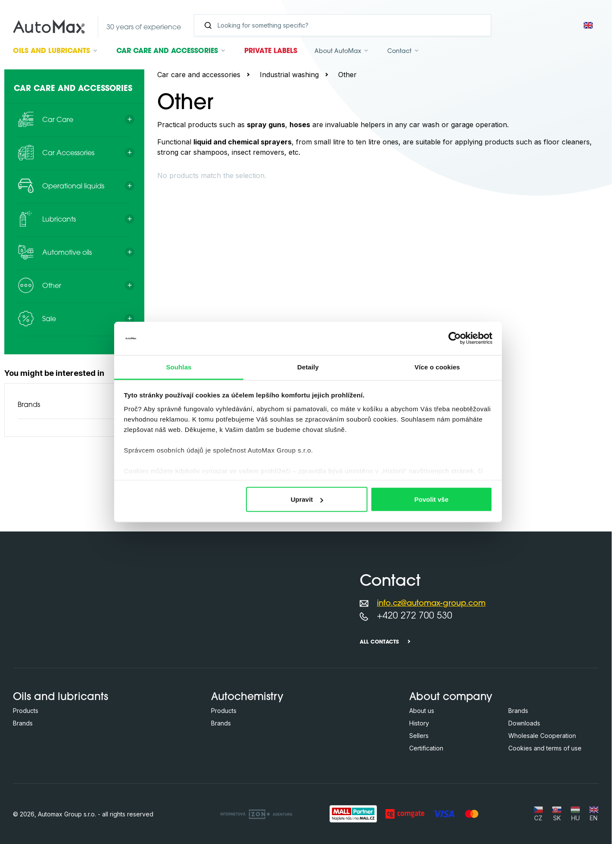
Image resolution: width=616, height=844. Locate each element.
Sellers (419, 736)
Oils (51, 51)
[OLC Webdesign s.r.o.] (256, 814)
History (419, 723)
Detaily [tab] (308, 367)
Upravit (307, 499)
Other (347, 75)
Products (26, 711)
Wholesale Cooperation (542, 736)
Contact (399, 52)
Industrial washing (289, 75)
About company (451, 697)
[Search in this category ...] (294, 174)
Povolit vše (431, 499)
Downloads (524, 723)
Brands (29, 405)
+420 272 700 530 (415, 616)
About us (422, 711)
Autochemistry (247, 697)
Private (271, 51)
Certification (426, 748)
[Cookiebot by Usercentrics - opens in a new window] (455, 338)
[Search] (346, 25)
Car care (167, 51)
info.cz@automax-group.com (431, 604)
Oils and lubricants (61, 697)
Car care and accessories (199, 75)
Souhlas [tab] (179, 367)
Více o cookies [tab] (437, 367)
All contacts (379, 642)
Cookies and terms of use (545, 748)
